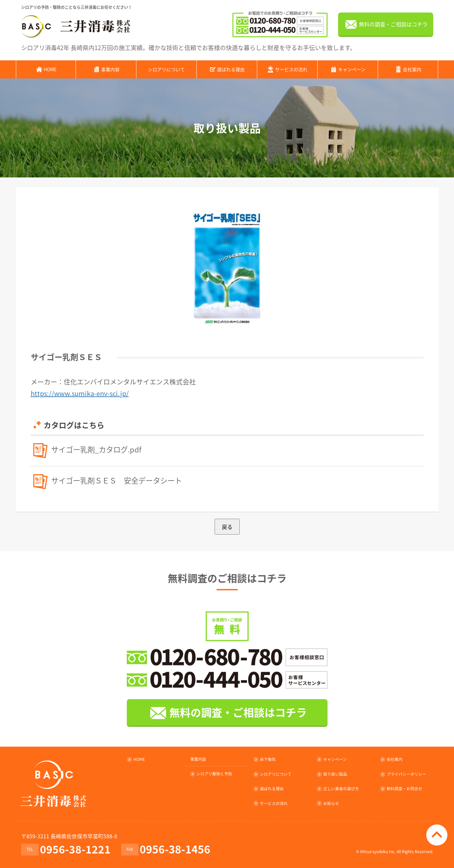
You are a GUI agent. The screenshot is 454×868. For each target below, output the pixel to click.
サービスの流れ (287, 69)
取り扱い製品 (332, 774)
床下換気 (265, 759)
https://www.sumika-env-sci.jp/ (80, 393)
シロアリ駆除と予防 (211, 774)
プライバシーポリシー (403, 774)
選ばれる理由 (227, 69)
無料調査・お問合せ (402, 788)
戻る (227, 526)
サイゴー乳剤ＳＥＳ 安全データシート (120, 480)
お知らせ (328, 803)
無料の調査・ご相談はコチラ (385, 25)
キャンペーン (348, 69)
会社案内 (408, 69)
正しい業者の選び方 (338, 788)
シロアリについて (166, 69)
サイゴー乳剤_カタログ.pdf (98, 449)
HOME (46, 69)
